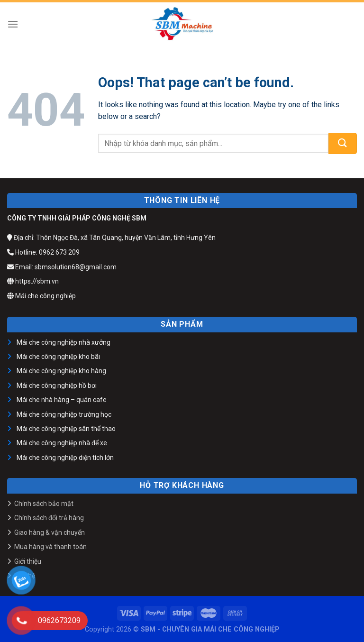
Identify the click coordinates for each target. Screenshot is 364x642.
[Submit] (343, 143)
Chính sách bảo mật (44, 504)
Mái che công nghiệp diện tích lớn (65, 458)
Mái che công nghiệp (41, 296)
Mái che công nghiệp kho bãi (58, 357)
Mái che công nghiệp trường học (64, 414)
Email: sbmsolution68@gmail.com (62, 267)
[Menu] (13, 24)
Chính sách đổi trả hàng (49, 518)
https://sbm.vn (33, 281)
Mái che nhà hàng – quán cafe (62, 400)
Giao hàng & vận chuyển (50, 532)
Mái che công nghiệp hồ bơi (57, 385)
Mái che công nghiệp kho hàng (61, 371)
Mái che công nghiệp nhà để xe (62, 443)
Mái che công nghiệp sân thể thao (66, 429)
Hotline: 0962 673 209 (43, 252)
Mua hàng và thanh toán (50, 547)
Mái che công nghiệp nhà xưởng (64, 342)
